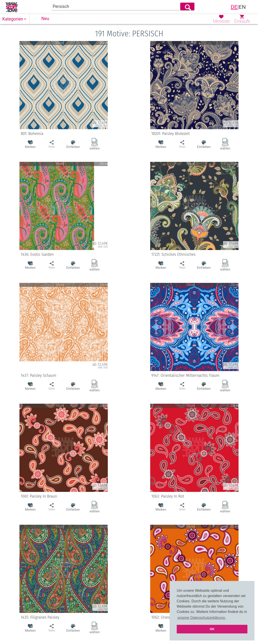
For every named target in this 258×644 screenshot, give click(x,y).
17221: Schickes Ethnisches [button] (193, 254)
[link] (12, 7)
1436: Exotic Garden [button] (62, 254)
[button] (15, 19)
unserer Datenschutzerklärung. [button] (202, 618)
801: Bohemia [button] (62, 134)
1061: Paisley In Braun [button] (62, 496)
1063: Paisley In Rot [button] (193, 496)
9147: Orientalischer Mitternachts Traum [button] (193, 375)
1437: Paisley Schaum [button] (62, 375)
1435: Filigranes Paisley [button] (62, 617)
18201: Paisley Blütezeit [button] (193, 134)
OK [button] (212, 629)
